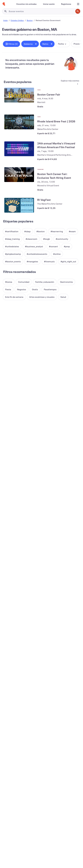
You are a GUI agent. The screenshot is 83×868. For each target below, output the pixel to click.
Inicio (5, 20)
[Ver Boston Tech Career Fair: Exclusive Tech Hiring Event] (19, 175)
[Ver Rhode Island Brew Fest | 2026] (19, 122)
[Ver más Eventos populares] (70, 82)
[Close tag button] (36, 44)
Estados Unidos (17, 20)
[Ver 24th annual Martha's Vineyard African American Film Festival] (19, 149)
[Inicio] (4, 4)
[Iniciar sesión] (49, 4)
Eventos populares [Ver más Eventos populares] (18, 82)
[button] (11, 44)
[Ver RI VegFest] (19, 205)
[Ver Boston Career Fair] (19, 95)
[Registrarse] (66, 4)
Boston (30, 20)
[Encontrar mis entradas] (27, 4)
